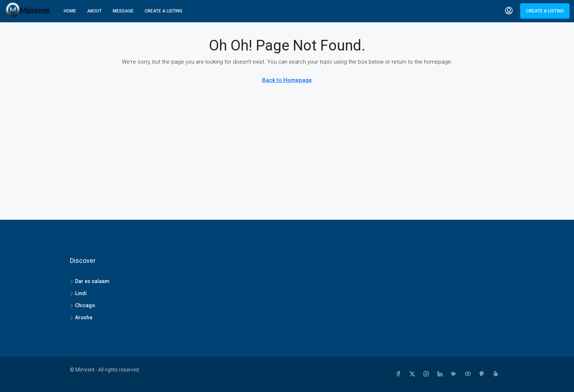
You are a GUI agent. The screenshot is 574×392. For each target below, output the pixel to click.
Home (70, 11)
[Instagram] (428, 374)
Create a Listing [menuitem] (545, 11)
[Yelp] (497, 374)
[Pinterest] (483, 374)
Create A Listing (163, 11)
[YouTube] (469, 374)
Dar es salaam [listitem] (90, 281)
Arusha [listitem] (81, 317)
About (94, 11)
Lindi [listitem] (78, 293)
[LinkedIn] (441, 374)
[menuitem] (509, 11)
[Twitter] (414, 374)
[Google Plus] (455, 374)
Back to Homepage (287, 80)
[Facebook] (400, 374)
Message (123, 11)
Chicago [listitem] (83, 305)
